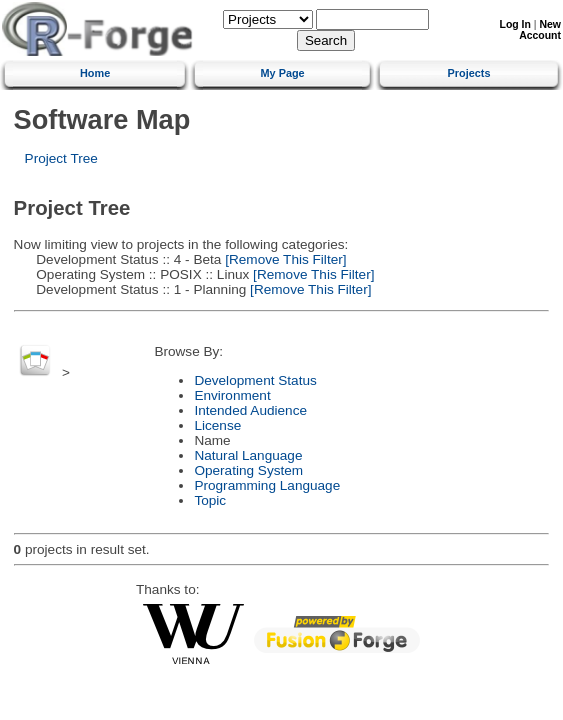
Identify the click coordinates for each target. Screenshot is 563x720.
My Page (283, 73)
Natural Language (248, 455)
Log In (515, 24)
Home (95, 73)
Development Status (255, 380)
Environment (232, 395)
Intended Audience (250, 410)
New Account (540, 30)
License (217, 425)
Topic (210, 500)
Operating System (248, 470)
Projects (469, 73)
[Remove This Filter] (283, 259)
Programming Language (267, 485)
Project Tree (61, 158)
